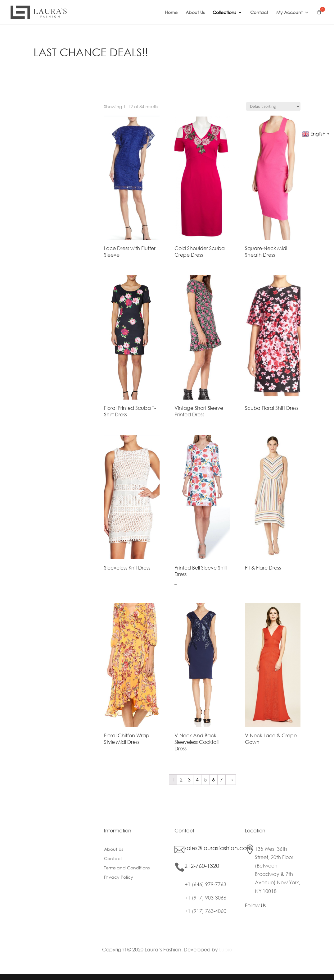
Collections (224, 13)
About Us (195, 13)
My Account (289, 13)
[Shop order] (273, 106)
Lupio (226, 949)
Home (171, 13)
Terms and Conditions (127, 868)
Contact (259, 13)
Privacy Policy (119, 877)
